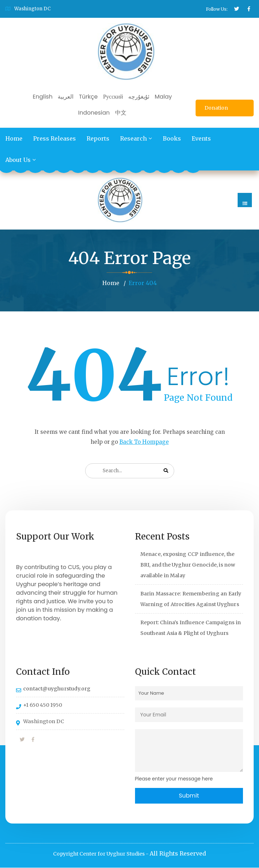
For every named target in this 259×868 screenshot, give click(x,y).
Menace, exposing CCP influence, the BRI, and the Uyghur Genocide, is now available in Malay (188, 565)
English (43, 97)
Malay (163, 97)
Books (172, 138)
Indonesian (94, 113)
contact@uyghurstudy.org (57, 689)
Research (133, 138)
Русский (113, 97)
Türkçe (88, 97)
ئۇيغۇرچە (139, 97)
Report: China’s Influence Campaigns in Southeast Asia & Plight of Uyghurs (191, 628)
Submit (189, 796)
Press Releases (55, 138)
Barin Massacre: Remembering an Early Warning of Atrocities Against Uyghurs (191, 599)
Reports (98, 138)
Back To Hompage (144, 442)
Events (201, 138)
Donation (216, 108)
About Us (18, 160)
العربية (66, 97)
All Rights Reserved (178, 854)
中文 (121, 113)
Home (14, 138)
